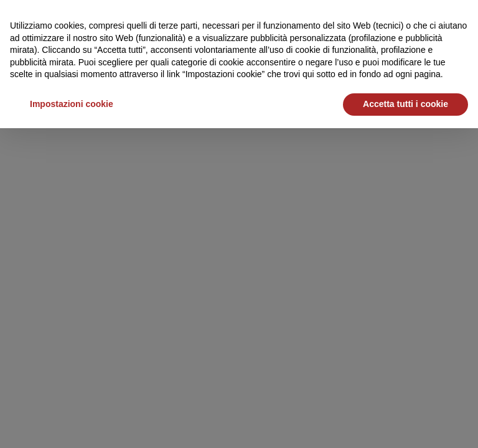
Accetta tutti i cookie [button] (405, 104)
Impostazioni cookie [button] (72, 104)
